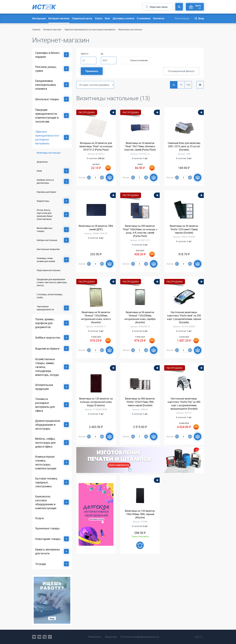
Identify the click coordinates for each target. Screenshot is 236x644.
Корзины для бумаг (47, 192)
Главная (36, 29)
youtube (50, 637)
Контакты (159, 18)
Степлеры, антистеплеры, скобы (50, 296)
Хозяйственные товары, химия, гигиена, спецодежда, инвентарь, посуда (47, 367)
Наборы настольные (47, 240)
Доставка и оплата (123, 18)
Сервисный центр (82, 18)
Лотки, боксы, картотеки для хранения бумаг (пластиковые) (45, 214)
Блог (108, 18)
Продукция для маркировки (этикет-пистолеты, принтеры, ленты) (52, 282)
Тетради (40, 564)
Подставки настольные (49, 270)
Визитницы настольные (49, 153)
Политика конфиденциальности (140, 637)
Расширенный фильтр (181, 71)
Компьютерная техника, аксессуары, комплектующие (46, 462)
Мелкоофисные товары (45, 230)
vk (34, 637)
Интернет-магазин (59, 18)
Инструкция (39, 18)
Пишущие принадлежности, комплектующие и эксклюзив (47, 116)
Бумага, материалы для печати (48, 551)
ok (45, 637)
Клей (39, 171)
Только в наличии (139, 60)
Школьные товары (47, 99)
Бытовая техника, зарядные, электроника (46, 482)
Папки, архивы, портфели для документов (45, 323)
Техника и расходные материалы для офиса (45, 405)
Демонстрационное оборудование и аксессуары (48, 425)
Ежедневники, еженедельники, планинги (46, 85)
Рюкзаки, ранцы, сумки (46, 69)
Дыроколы (42, 162)
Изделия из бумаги (47, 349)
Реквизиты (95, 637)
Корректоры (43, 201)
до (102, 54)
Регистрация (182, 18)
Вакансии (111, 637)
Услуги (99, 18)
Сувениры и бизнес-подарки (48, 55)
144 (188, 85)
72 (181, 85)
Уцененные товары (47, 528)
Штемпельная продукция (44, 387)
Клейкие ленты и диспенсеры (45, 181)
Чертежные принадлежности (45, 308)
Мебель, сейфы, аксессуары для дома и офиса (45, 443)
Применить (92, 71)
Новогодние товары (48, 539)
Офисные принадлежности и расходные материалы (90, 29)
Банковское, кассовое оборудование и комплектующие (46, 502)
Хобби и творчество (48, 338)
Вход (201, 18)
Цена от (85, 54)
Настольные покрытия (48, 249)
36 (174, 85)
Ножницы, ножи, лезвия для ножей (46, 260)
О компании (144, 18)
